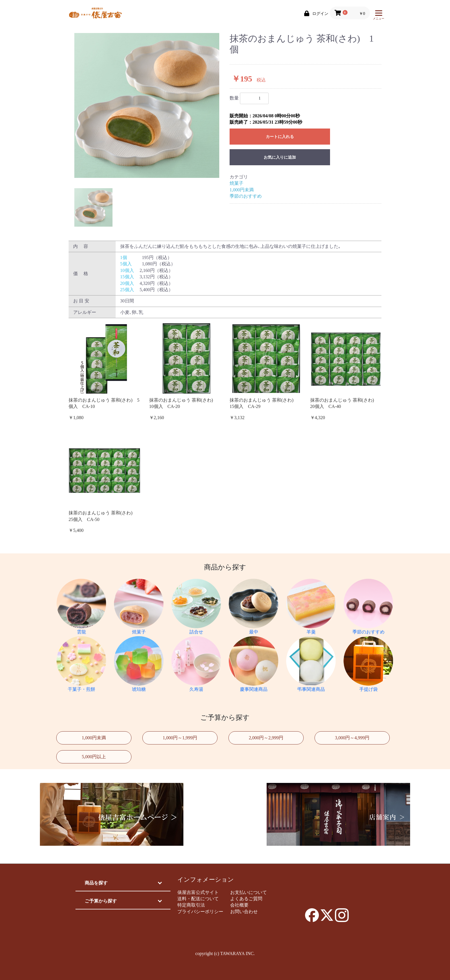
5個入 (126, 264)
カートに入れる (280, 137)
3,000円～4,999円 (352, 738)
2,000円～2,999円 (266, 738)
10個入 (127, 270)
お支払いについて (249, 892)
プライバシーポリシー (200, 912)
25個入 (127, 290)
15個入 (127, 277)
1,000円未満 (242, 190)
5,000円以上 (94, 757)
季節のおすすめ (246, 196)
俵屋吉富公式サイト (198, 892)
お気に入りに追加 (280, 157)
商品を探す (96, 883)
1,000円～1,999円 (180, 738)
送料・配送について (198, 899)
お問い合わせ (244, 912)
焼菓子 (236, 183)
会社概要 (239, 905)
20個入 (127, 283)
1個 (124, 257)
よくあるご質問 (246, 899)
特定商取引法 (191, 905)
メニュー (379, 16)
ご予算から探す (101, 901)
